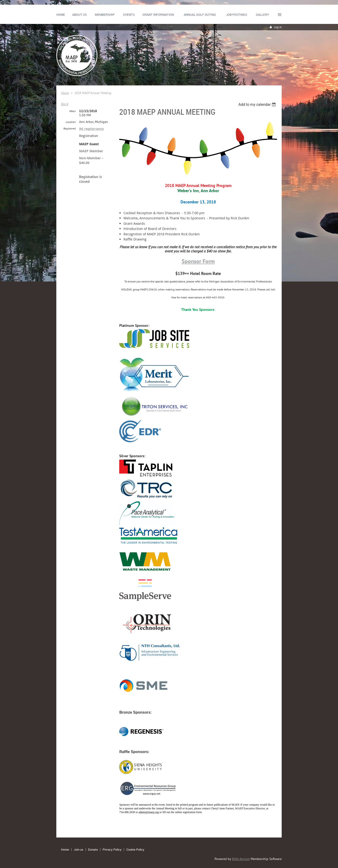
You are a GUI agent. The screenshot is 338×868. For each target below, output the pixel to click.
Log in (278, 27)
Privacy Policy (112, 849)
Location (71, 122)
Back (65, 104)
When (72, 111)
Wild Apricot (241, 859)
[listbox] (258, 105)
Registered (69, 128)
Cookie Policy (135, 849)
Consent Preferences (16, 2)
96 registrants (91, 129)
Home (65, 93)
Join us (79, 849)
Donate (93, 849)
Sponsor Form (198, 261)
